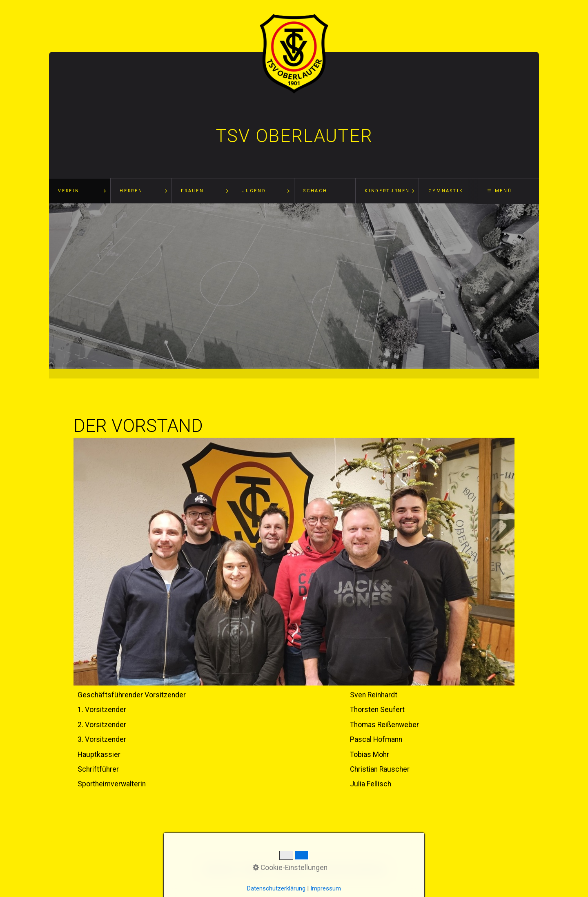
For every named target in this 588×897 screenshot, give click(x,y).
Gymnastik (446, 191)
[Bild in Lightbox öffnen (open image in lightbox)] (294, 562)
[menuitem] (80, 191)
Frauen (192, 191)
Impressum (326, 888)
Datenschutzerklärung (276, 888)
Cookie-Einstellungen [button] (290, 868)
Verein (69, 191)
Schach (315, 191)
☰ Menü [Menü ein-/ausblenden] (499, 191)
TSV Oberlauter (294, 136)
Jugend (254, 191)
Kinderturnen (387, 191)
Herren (131, 191)
